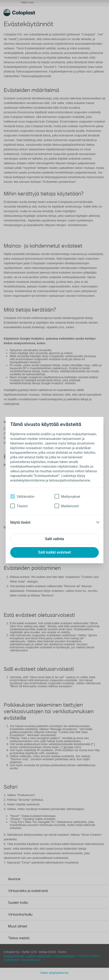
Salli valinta (54, 539)
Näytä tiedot (20, 522)
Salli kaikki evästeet (54, 552)
